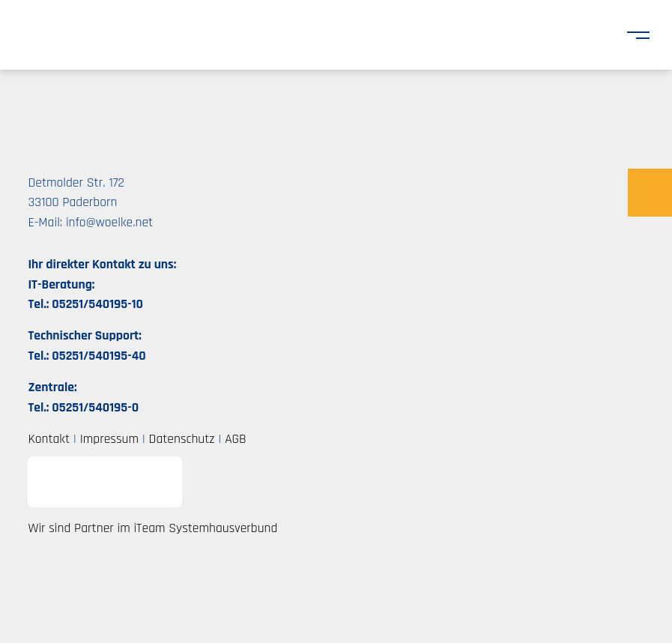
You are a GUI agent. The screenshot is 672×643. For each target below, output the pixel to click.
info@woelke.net (109, 223)
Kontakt (49, 439)
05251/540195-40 (99, 356)
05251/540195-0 (95, 408)
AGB (235, 439)
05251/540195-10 (97, 304)
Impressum (109, 439)
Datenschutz (182, 439)
